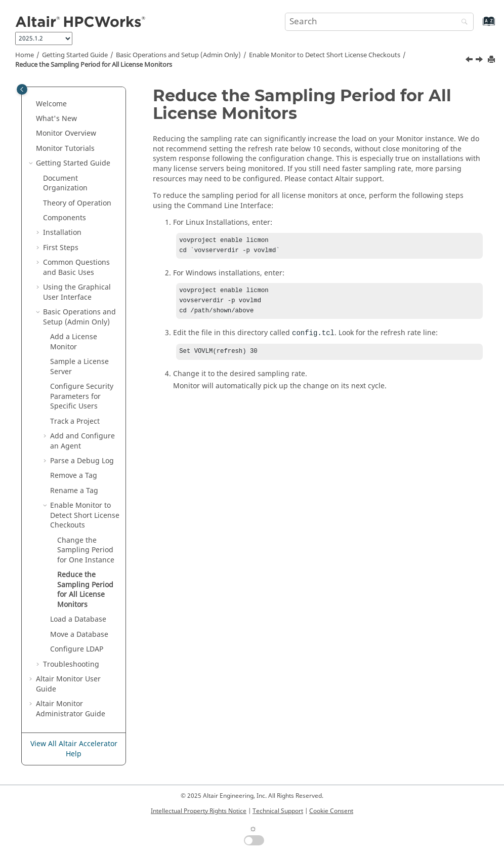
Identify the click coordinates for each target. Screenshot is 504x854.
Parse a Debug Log (82, 461)
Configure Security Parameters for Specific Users (82, 396)
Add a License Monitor (74, 342)
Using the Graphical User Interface (77, 292)
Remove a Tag (74, 476)
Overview (66, 133)
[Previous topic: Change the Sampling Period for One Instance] (470, 61)
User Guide (68, 684)
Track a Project (75, 421)
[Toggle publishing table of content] (22, 89)
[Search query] (380, 22)
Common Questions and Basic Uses (76, 268)
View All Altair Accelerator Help (74, 749)
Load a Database (78, 619)
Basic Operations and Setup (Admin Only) (178, 55)
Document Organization (65, 184)
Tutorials (65, 149)
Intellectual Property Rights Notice (199, 811)
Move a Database (79, 635)
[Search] (462, 23)
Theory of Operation (77, 203)
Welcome (51, 104)
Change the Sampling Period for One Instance (86, 550)
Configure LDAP (77, 649)
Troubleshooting (71, 664)
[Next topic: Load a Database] (480, 61)
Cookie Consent (331, 811)
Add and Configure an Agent (82, 441)
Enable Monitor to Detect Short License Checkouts (325, 55)
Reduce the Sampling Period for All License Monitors (94, 65)
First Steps (61, 248)
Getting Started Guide (75, 55)
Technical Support (278, 811)
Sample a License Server (79, 367)
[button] (32, 104)
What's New (56, 119)
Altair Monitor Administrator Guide (71, 709)
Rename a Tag (74, 491)
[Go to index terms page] (478, 26)
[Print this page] (492, 60)
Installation (62, 233)
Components (65, 218)
